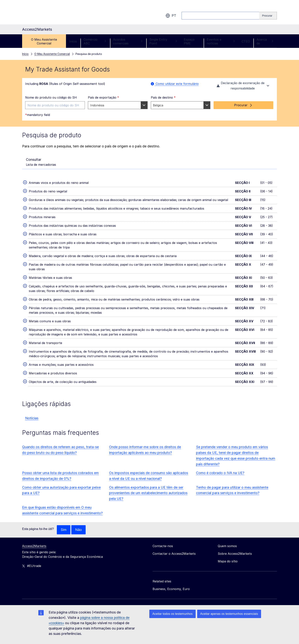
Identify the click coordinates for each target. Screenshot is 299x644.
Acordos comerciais (128, 41)
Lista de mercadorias (41, 162)
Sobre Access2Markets (235, 554)
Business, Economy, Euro (171, 589)
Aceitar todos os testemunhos (172, 614)
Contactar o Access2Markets (174, 554)
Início (73, 41)
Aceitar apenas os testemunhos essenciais (229, 614)
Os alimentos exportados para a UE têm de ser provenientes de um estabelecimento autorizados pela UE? (148, 493)
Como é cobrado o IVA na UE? (220, 473)
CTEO (246, 41)
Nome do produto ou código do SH (51, 97)
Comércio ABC (95, 41)
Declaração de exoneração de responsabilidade (243, 86)
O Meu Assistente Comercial (44, 41)
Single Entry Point (163, 41)
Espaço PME (189, 41)
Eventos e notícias (221, 41)
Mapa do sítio (228, 561)
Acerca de (265, 41)
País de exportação (103, 97)
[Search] (268, 16)
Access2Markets (34, 546)
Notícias (32, 418)
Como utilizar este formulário (175, 84)
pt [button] (171, 16)
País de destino (163, 97)
